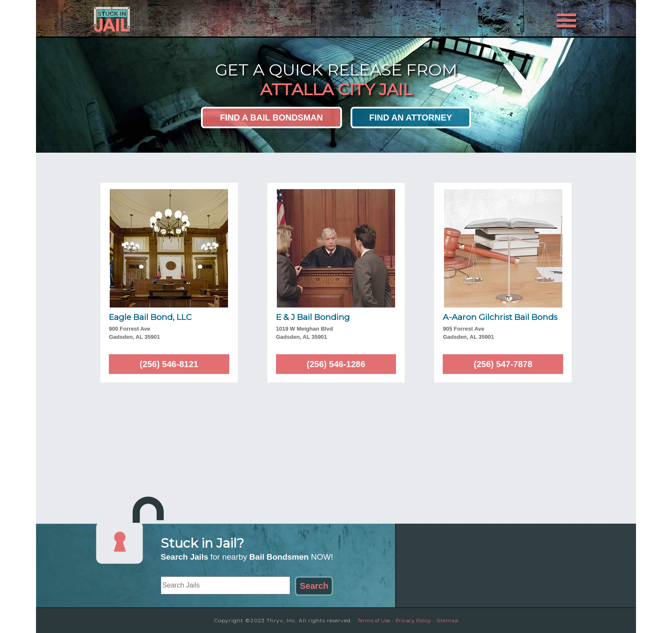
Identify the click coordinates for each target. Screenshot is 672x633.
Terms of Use (370, 620)
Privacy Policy (414, 620)
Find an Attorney (411, 118)
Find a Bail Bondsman (271, 118)
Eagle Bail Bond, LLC (150, 317)
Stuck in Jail (169, 18)
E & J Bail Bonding (313, 317)
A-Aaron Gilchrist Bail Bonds (500, 317)
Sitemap (452, 620)
